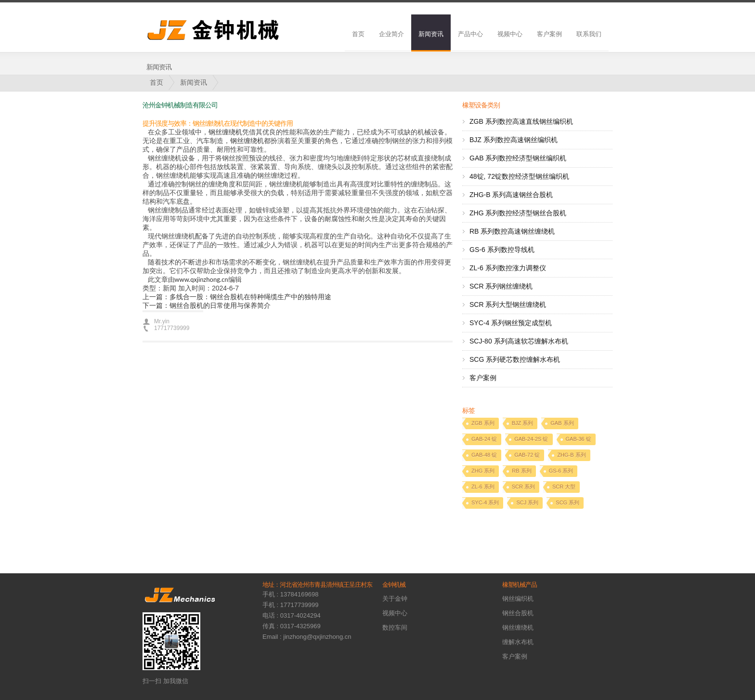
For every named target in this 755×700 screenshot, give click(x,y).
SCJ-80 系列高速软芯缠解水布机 (519, 341)
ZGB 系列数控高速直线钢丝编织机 (521, 121)
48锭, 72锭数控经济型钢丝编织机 (519, 176)
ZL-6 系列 (483, 487)
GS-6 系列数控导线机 (502, 250)
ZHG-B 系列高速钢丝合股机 (511, 195)
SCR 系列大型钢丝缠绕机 (508, 304)
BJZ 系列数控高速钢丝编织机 (514, 140)
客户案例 (549, 34)
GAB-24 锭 (484, 439)
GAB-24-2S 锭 (531, 439)
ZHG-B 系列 (571, 455)
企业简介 (391, 34)
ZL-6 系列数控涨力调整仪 (508, 268)
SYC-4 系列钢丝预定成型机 (511, 323)
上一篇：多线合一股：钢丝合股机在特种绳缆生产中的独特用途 (237, 297)
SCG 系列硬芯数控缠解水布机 (515, 359)
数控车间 (395, 627)
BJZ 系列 (523, 423)
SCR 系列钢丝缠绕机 (501, 286)
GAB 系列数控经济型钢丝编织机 (518, 158)
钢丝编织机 (518, 599)
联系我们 (589, 34)
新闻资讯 (431, 34)
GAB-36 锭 (579, 439)
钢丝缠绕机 (225, 132)
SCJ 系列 (527, 502)
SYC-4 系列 (485, 502)
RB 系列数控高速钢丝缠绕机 (512, 231)
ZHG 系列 (483, 471)
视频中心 (510, 34)
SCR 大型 (564, 487)
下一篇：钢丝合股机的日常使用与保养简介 (207, 305)
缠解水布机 (518, 642)
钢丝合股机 (518, 613)
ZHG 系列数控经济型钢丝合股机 (518, 213)
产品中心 (470, 34)
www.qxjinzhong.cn (202, 280)
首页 (358, 34)
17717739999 (172, 328)
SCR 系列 (523, 487)
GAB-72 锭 (527, 455)
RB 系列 (521, 471)
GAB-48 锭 (484, 455)
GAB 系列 (562, 423)
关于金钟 (395, 599)
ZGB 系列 (483, 423)
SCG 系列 (567, 502)
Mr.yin (162, 321)
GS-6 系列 (561, 471)
